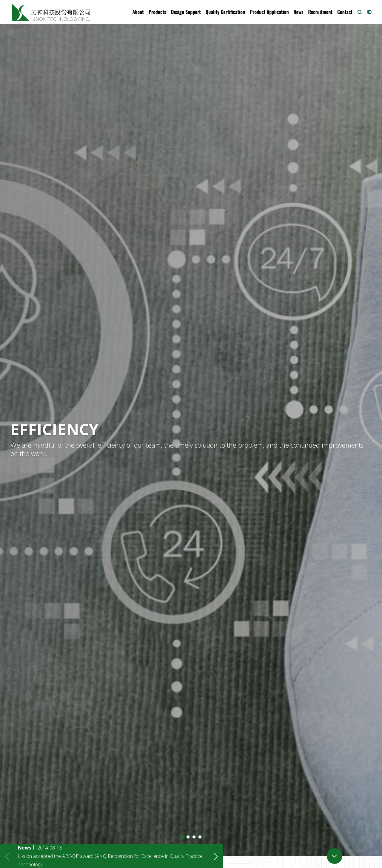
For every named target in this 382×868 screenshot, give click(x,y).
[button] (138, 12)
